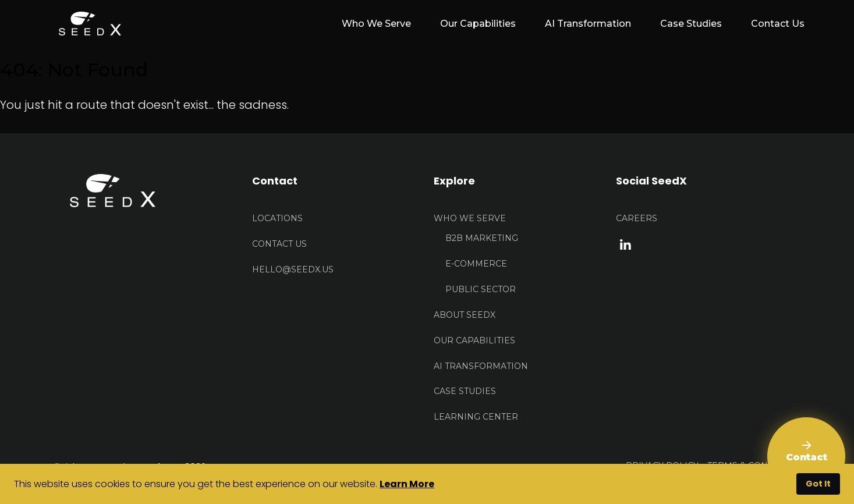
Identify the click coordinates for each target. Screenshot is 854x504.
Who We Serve (470, 218)
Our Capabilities (478, 24)
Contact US (279, 244)
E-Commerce (476, 264)
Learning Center (476, 417)
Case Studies (691, 24)
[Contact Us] (806, 456)
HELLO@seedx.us (293, 269)
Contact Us (778, 24)
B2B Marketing (482, 238)
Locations (277, 218)
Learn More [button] (407, 484)
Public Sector (481, 289)
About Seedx (465, 315)
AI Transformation (588, 24)
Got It (818, 484)
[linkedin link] (626, 244)
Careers (637, 218)
